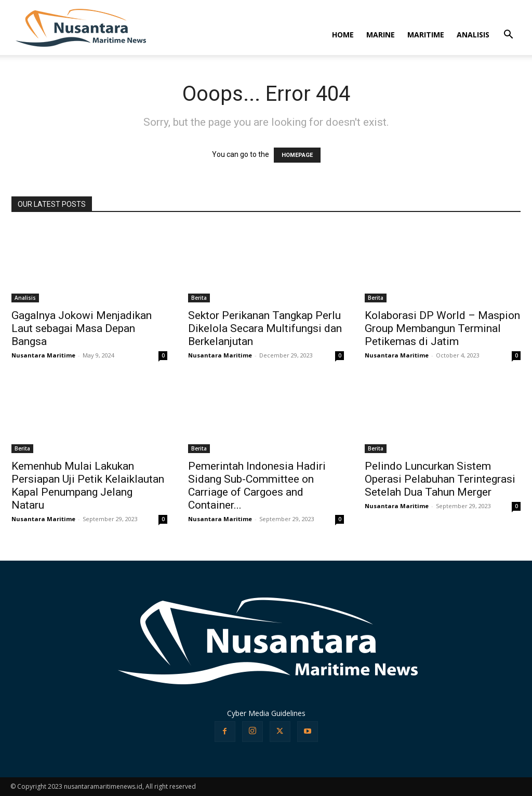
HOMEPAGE (297, 155)
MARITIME (426, 35)
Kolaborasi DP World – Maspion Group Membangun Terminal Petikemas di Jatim (442, 328)
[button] (508, 36)
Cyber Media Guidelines (266, 713)
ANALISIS (473, 35)
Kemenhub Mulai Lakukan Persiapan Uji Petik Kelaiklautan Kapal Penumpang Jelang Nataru (88, 486)
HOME (343, 35)
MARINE (381, 35)
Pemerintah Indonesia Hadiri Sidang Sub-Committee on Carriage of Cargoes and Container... (257, 486)
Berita (199, 298)
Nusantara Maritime (43, 355)
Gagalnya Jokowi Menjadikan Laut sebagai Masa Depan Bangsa (82, 328)
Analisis (25, 298)
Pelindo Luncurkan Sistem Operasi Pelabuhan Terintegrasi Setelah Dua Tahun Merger (440, 479)
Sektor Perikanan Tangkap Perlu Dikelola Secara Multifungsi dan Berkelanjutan (265, 328)
